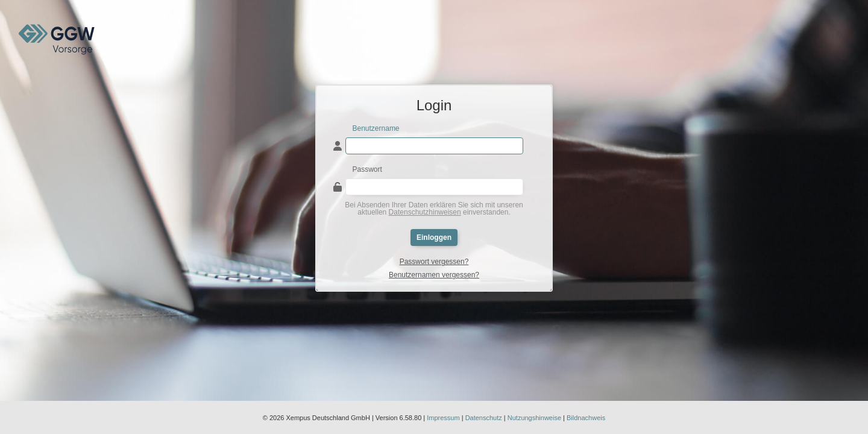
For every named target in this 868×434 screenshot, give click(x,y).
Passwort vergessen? (434, 262)
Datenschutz (484, 418)
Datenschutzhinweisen (425, 212)
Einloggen (434, 237)
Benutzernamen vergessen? (434, 275)
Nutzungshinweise (534, 418)
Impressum (443, 418)
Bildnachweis (586, 418)
